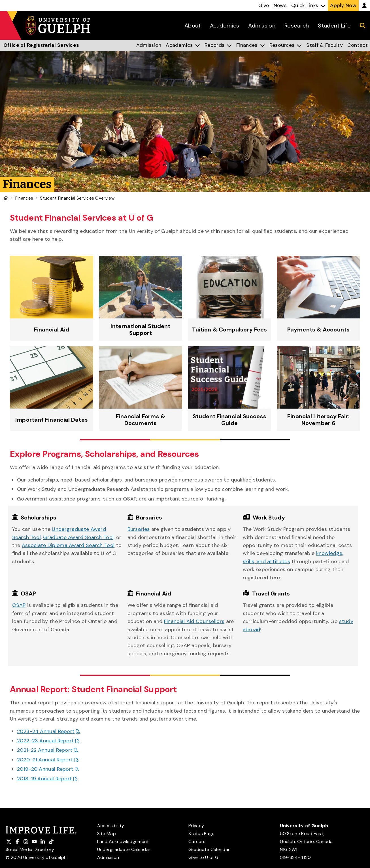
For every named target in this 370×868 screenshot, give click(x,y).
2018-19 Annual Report (44, 779)
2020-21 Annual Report (45, 760)
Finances (24, 198)
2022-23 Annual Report (45, 741)
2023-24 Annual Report (46, 731)
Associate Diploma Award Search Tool (68, 545)
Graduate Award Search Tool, (79, 537)
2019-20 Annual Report (45, 769)
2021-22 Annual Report (45, 750)
